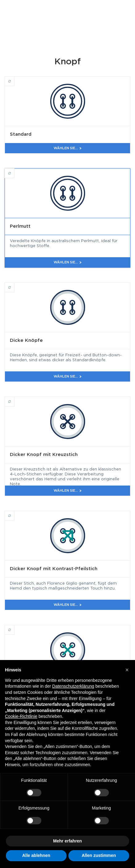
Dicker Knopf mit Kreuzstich (14, 399)
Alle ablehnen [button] (36, 855)
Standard (14, 78)
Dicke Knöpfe (14, 285)
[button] (127, 670)
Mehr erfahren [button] (67, 841)
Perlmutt (14, 170)
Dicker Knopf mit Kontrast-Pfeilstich (14, 513)
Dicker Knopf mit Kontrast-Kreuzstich (14, 627)
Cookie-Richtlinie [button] (21, 716)
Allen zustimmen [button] (99, 855)
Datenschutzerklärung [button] (73, 686)
